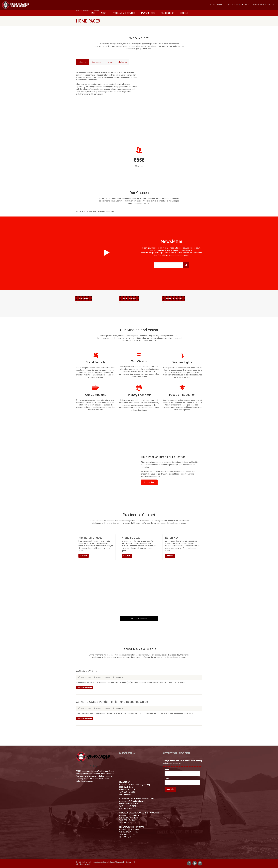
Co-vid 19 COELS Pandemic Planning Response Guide (112, 702)
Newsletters (216, 5)
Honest (110, 62)
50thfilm (184, 13)
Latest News (120, 677)
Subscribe (170, 789)
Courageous (97, 62)
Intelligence (122, 62)
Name (168, 770)
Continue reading (85, 688)
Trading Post (167, 13)
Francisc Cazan (132, 538)
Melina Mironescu (91, 538)
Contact (271, 5)
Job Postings (232, 5)
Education (83, 62)
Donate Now (258, 5)
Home (92, 13)
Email (167, 778)
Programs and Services (124, 13)
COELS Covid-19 (87, 671)
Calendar (245, 5)
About (104, 13)
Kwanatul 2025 (148, 13)
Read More (84, 556)
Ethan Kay (172, 538)
